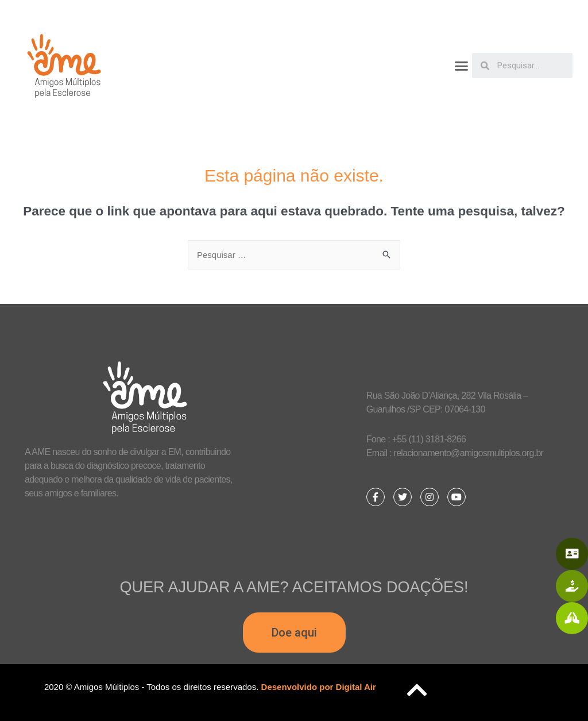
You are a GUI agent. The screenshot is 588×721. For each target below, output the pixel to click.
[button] (461, 66)
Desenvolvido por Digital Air (319, 687)
